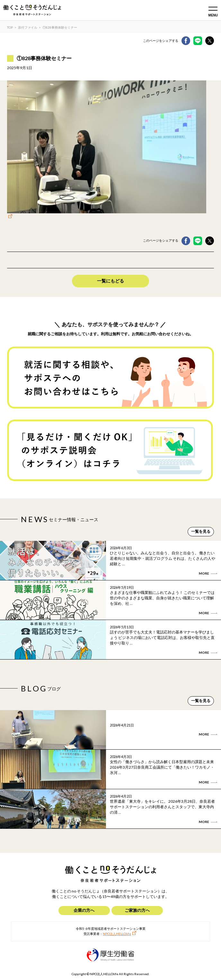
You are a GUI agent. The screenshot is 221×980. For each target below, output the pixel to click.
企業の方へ (84, 910)
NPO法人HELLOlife (117, 934)
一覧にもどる (110, 281)
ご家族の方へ (137, 910)
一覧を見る (201, 531)
